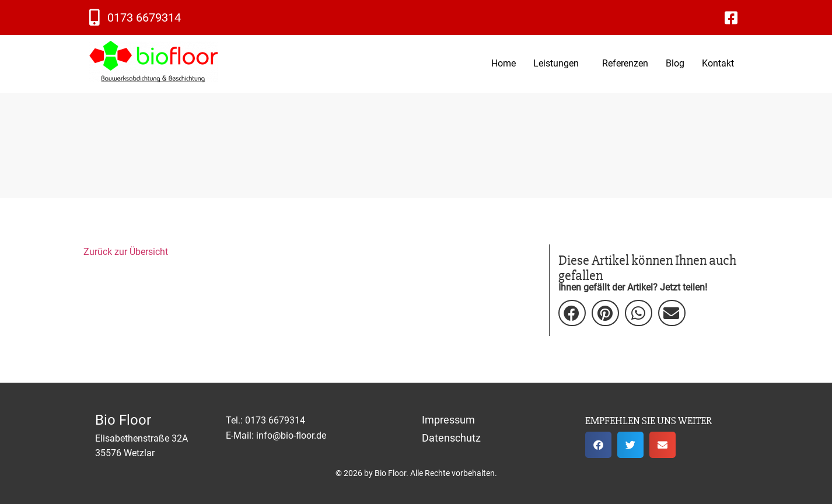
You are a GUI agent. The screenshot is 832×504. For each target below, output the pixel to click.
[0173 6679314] (95, 17)
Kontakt (718, 63)
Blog (675, 63)
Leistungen (556, 63)
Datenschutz (451, 438)
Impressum (448, 420)
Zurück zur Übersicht (126, 252)
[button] (559, 64)
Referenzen (625, 63)
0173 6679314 (144, 17)
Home (504, 63)
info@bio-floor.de (291, 435)
